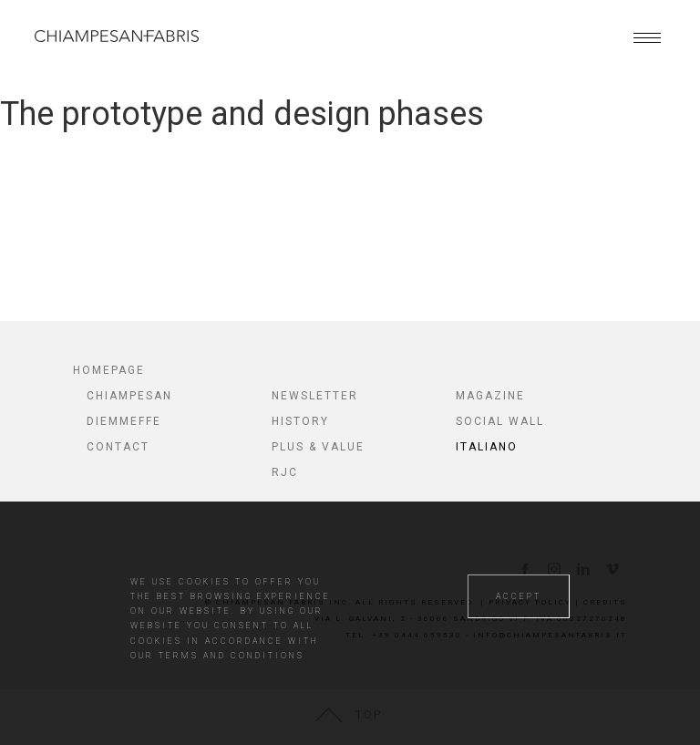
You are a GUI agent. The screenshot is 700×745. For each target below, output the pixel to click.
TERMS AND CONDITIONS (232, 656)
